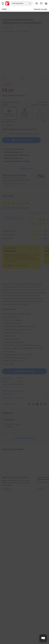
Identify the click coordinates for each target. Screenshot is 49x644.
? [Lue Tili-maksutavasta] (27, 96)
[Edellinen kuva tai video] (4, 78)
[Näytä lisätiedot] (24, 438)
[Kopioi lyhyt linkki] (15, 404)
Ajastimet (33, 14)
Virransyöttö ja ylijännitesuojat (18, 14)
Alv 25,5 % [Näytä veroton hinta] (7, 85)
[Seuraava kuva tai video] (45, 78)
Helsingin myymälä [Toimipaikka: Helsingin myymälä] (40, 9)
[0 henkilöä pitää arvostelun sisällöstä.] (31, 248)
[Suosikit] (41, 3)
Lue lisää (7, 584)
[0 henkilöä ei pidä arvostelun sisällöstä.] (36, 248)
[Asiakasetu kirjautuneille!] (44, 140)
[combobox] (22, 3)
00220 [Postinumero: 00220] (4, 9)
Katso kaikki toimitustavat (25, 134)
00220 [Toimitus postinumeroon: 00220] (5, 105)
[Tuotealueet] (3, 3)
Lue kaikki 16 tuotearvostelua (15, 208)
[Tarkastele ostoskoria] (46, 3)
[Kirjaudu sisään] (36, 3)
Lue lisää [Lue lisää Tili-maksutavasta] (22, 184)
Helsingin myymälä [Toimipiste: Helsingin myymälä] (39, 105)
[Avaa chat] (43, 638)
